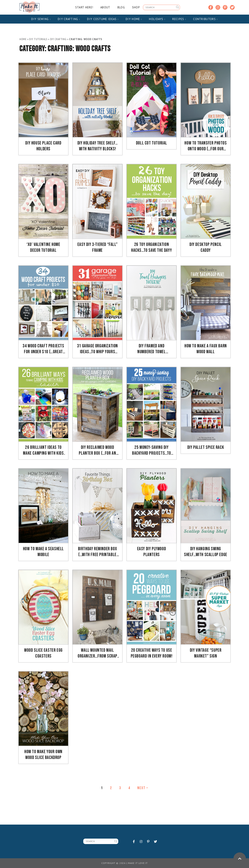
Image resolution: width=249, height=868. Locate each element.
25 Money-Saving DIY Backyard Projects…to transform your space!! (151, 450)
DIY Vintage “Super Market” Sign (206, 653)
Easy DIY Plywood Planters (152, 552)
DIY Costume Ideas (103, 19)
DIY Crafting (69, 19)
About (105, 7)
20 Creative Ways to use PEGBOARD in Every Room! (152, 653)
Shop (136, 7)
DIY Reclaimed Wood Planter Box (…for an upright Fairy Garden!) (97, 450)
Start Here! (84, 7)
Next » (143, 788)
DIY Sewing (41, 19)
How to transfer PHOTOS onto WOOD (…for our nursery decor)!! (206, 146)
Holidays (157, 19)
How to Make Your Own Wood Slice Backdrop (43, 755)
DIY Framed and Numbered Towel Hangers (151, 349)
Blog (121, 7)
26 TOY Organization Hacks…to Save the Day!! (152, 247)
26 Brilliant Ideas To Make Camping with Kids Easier (43, 450)
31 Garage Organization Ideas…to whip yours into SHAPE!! (97, 349)
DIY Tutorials (38, 39)
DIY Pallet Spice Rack (206, 447)
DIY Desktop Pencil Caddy (206, 247)
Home (23, 39)
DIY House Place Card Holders (43, 146)
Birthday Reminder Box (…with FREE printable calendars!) (98, 552)
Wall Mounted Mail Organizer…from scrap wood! (97, 653)
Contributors (205, 19)
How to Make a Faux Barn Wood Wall (206, 349)
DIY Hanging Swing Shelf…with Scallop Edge (206, 552)
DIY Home (134, 19)
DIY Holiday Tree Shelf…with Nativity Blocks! (98, 146)
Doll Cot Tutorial (152, 143)
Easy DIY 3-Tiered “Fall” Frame (97, 247)
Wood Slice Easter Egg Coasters (43, 653)
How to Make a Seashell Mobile (43, 552)
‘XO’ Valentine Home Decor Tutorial (43, 247)
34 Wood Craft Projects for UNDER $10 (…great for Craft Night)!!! (43, 349)
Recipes (179, 19)
